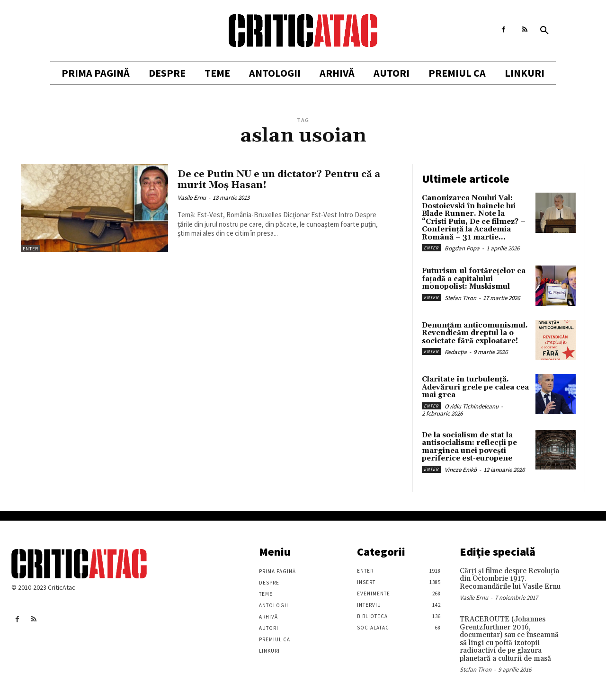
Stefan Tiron (460, 298)
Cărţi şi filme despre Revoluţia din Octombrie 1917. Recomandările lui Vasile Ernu (510, 579)
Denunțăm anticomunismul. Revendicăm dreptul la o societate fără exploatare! (475, 333)
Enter (31, 249)
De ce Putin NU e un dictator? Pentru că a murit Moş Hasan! (280, 180)
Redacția (456, 352)
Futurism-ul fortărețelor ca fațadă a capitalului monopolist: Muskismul (474, 279)
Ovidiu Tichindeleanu (472, 406)
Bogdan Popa (462, 248)
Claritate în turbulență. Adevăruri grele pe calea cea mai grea (475, 387)
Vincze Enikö (461, 470)
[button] (544, 31)
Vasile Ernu (192, 198)
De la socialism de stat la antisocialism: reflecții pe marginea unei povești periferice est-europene (469, 447)
